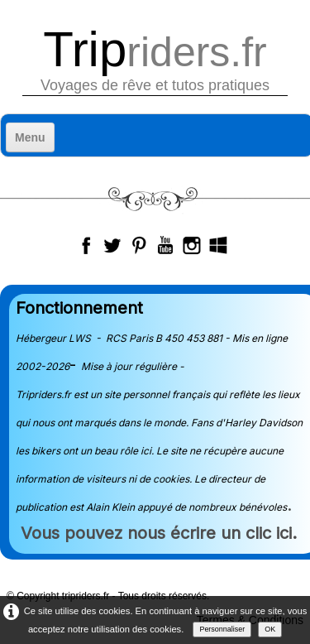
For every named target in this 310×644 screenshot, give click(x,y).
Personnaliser (222, 629)
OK (270, 629)
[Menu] (30, 137)
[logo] (155, 60)
